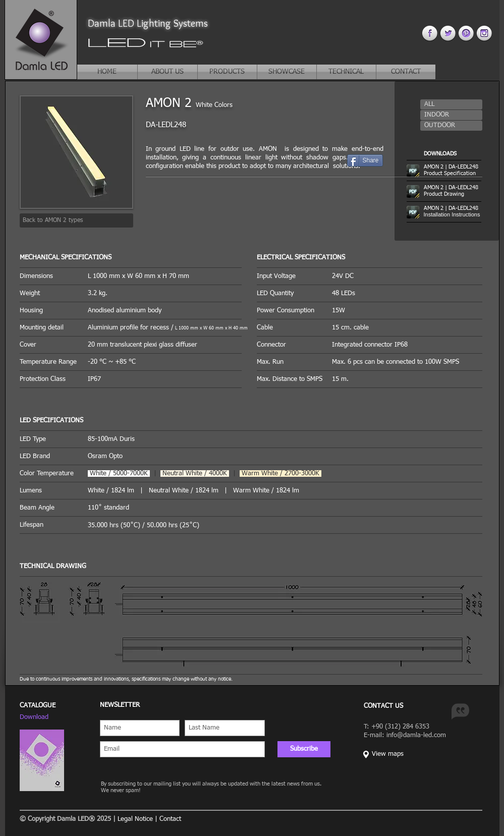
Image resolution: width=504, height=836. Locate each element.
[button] (451, 104)
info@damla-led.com (416, 735)
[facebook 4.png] (430, 33)
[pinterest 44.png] (466, 33)
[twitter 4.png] (448, 33)
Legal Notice (135, 819)
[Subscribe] (304, 749)
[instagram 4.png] (484, 33)
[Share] (365, 160)
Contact (170, 819)
